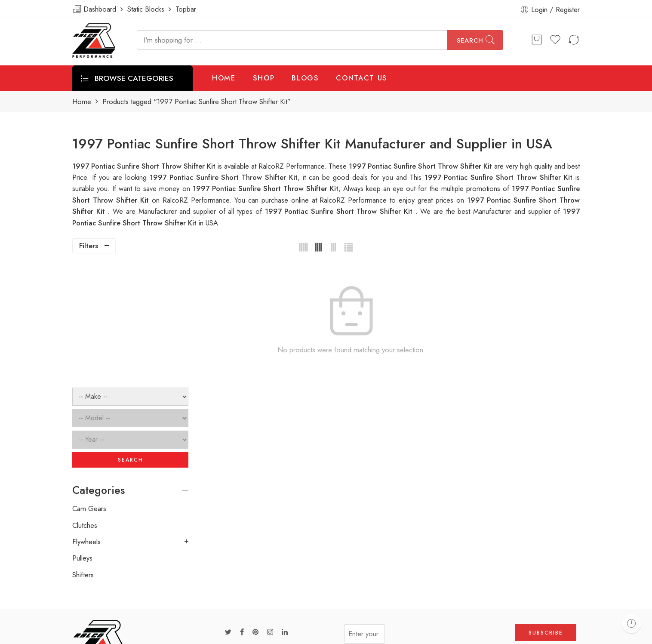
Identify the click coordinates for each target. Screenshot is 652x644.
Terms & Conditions (464, 634)
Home (82, 102)
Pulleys (82, 435)
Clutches (85, 402)
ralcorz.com (90, 604)
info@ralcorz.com (98, 588)
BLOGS (305, 78)
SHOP (264, 78)
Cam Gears (89, 385)
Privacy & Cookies (533, 634)
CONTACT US (362, 78)
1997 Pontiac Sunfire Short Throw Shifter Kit (500, 177)
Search (470, 40)
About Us (587, 634)
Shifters (83, 451)
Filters (89, 246)
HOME (224, 78)
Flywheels (86, 419)
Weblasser (113, 634)
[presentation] (450, 514)
